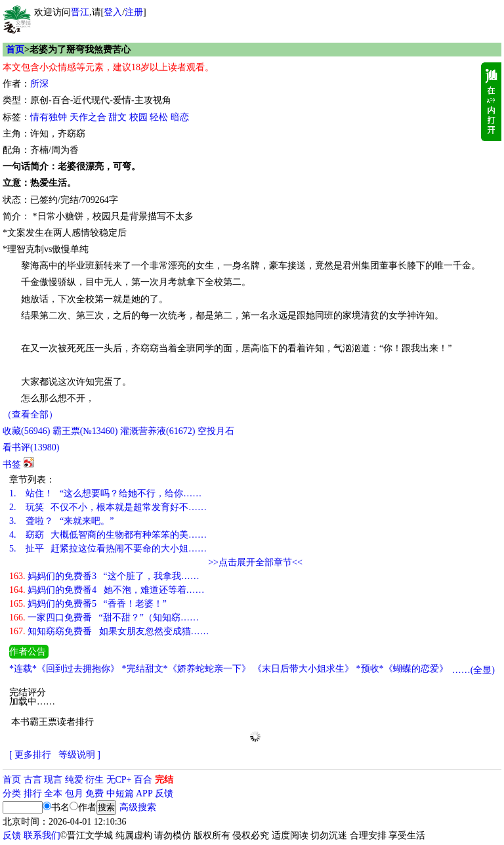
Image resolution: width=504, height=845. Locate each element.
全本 (53, 793)
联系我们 (42, 835)
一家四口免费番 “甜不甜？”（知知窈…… (104, 617)
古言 (33, 780)
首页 (15, 50)
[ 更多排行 (30, 755)
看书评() (31, 447)
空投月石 (216, 431)
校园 (138, 117)
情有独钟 (49, 117)
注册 (134, 12)
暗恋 (180, 117)
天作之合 (88, 117)
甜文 (117, 117)
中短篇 (120, 793)
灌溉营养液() (157, 431)
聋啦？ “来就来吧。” (61, 521)
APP (144, 793)
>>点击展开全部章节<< (255, 562)
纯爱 (74, 780)
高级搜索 (138, 807)
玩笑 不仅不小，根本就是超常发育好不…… (108, 507)
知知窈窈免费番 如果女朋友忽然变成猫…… (109, 631)
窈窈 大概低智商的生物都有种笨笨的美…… (108, 535)
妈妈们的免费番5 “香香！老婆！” (88, 604)
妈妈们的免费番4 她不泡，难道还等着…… (107, 590)
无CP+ (119, 780)
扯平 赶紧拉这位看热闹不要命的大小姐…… (108, 549)
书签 (12, 465)
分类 (12, 793)
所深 (39, 84)
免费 (94, 793)
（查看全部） (30, 415)
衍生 (94, 780)
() (26, 431)
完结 (164, 780)
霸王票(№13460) (85, 431)
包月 (74, 793)
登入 (113, 12)
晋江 (80, 12)
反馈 (164, 793)
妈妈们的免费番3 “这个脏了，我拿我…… (104, 576)
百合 (143, 780)
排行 (33, 793)
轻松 (159, 117)
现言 (53, 780)
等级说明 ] (79, 755)
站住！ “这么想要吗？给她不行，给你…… (105, 493)
